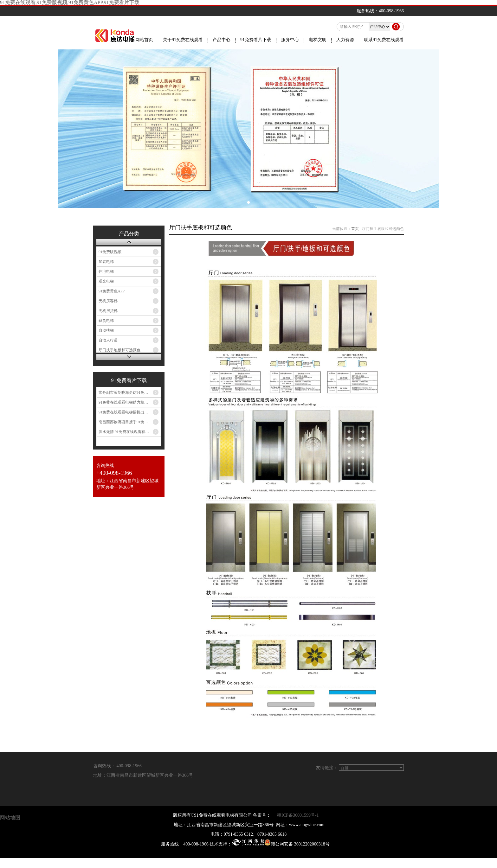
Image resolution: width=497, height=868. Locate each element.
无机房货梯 (108, 311)
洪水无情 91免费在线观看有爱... (125, 432)
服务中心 (290, 40)
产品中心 (222, 40)
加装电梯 (106, 262)
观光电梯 (106, 281)
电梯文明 (318, 40)
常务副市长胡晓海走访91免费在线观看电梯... (130, 393)
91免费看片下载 (256, 40)
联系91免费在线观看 (384, 40)
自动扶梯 (106, 330)
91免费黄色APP (112, 291)
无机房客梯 (108, 301)
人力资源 (345, 40)
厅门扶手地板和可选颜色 (119, 350)
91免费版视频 (110, 252)
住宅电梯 (106, 271)
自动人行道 (108, 340)
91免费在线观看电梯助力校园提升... (129, 402)
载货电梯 (106, 321)
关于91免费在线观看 (183, 40)
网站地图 (10, 817)
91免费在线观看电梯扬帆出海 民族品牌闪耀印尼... (130, 412)
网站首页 (144, 40)
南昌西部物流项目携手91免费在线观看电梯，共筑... (130, 422)
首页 (355, 229)
